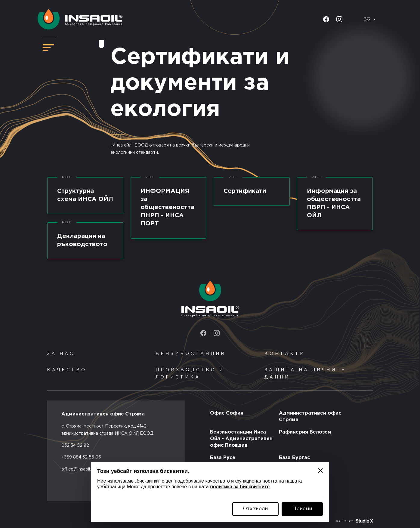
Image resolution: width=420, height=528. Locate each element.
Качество (67, 370)
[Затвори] (320, 471)
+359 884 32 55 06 (81, 457)
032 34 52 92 (75, 446)
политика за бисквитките (240, 487)
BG (367, 19)
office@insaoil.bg (79, 469)
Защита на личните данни (305, 374)
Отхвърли (255, 509)
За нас (61, 354)
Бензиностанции (191, 354)
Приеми (302, 509)
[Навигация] (48, 48)
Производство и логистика (190, 374)
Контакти (285, 354)
